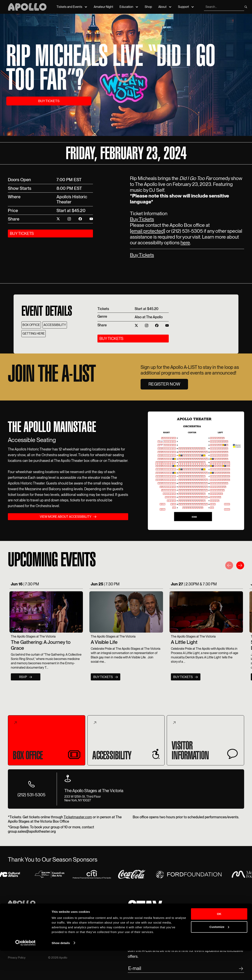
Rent (51, 925)
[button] (229, 566)
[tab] (47, 741)
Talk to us (94, 925)
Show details (61, 972)
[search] (224, 7)
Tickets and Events (69, 7)
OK (219, 943)
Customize (219, 956)
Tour (51, 920)
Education (126, 7)
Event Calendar (19, 920)
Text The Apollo (99, 930)
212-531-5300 (98, 920)
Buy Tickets (142, 219)
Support (183, 7)
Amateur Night (103, 7)
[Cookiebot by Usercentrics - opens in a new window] (25, 972)
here (185, 243)
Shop (148, 7)
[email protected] (148, 231)
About (162, 7)
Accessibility (57, 930)
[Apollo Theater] (27, 7)
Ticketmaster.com (78, 817)
